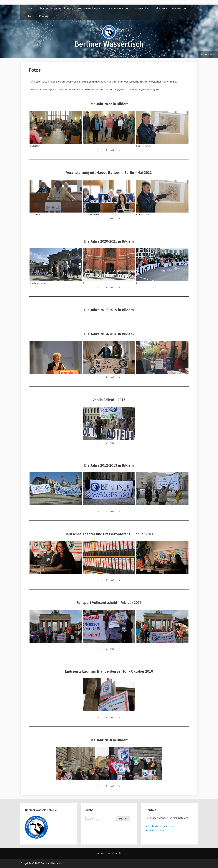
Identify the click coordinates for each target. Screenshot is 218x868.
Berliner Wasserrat (120, 8)
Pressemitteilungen (89, 8)
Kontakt (44, 16)
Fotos (31, 16)
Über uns (44, 8)
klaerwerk (161, 8)
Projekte (177, 8)
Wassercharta (143, 8)
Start (31, 8)
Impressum (103, 853)
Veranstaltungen (63, 8)
